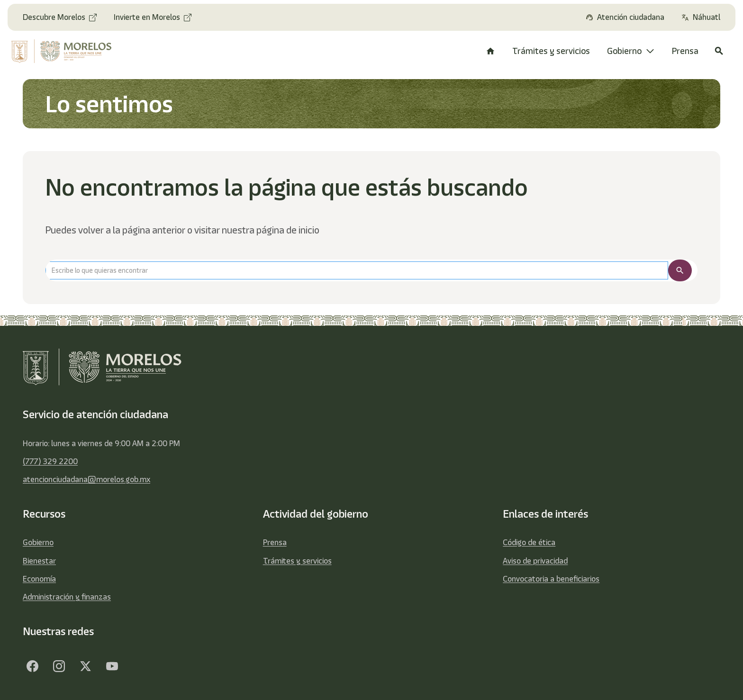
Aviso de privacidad (535, 561)
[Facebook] (32, 666)
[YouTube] (112, 666)
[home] (69, 51)
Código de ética (529, 542)
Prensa (275, 542)
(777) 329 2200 (50, 461)
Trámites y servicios (297, 561)
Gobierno (38, 542)
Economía (39, 579)
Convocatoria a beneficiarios (551, 579)
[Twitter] (85, 666)
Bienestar (39, 561)
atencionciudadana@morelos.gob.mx (86, 479)
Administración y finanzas (67, 597)
